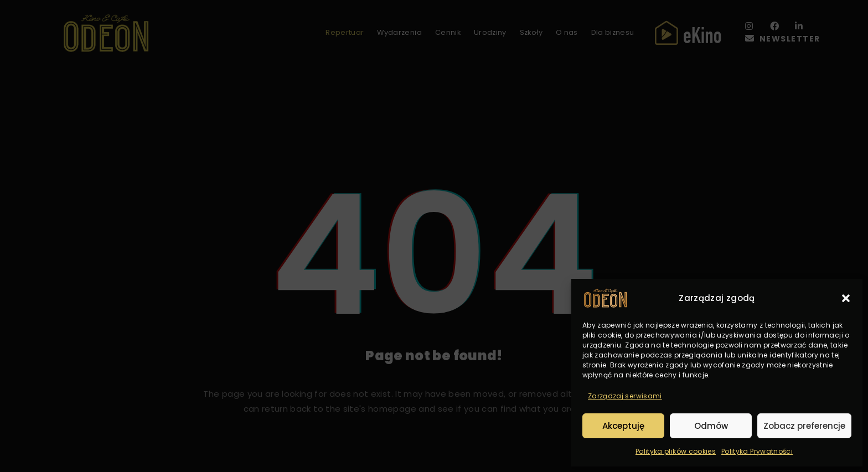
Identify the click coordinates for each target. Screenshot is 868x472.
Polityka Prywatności (757, 451)
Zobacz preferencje (804, 426)
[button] (846, 298)
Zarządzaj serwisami (625, 396)
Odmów (711, 426)
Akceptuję (623, 426)
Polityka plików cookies (676, 451)
